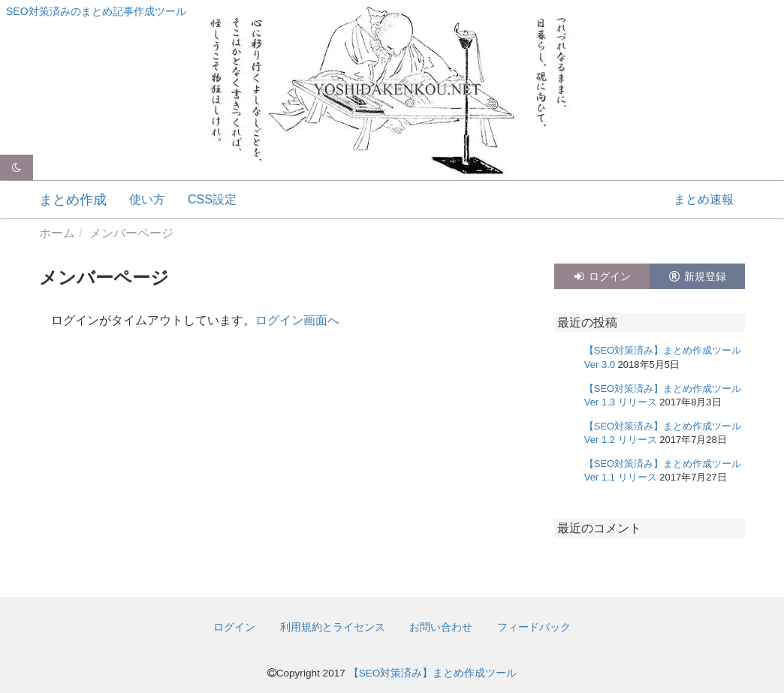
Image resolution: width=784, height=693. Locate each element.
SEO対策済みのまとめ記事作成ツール (96, 11)
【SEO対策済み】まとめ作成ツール (433, 673)
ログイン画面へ (297, 320)
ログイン (602, 276)
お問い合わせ (441, 627)
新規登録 (697, 276)
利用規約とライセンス (333, 627)
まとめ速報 (704, 199)
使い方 (147, 199)
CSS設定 (212, 199)
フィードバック (534, 627)
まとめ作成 (73, 200)
